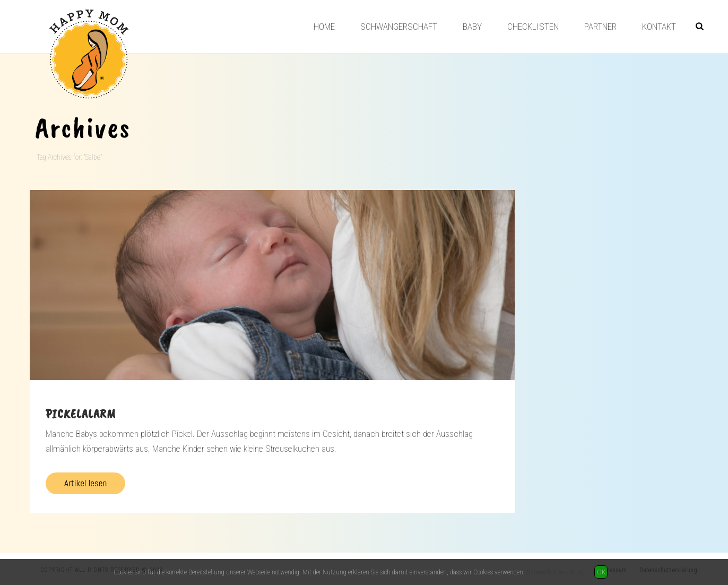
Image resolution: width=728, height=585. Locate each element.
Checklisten (533, 27)
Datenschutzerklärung (556, 572)
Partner (600, 27)
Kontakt (659, 27)
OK (601, 572)
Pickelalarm (81, 414)
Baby (472, 27)
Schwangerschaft (399, 27)
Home (324, 27)
